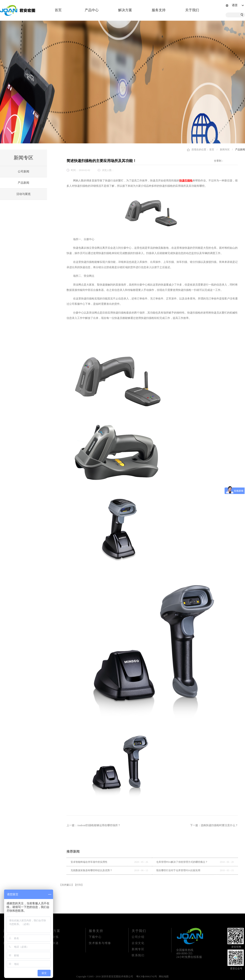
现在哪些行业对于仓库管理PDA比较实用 (178, 870)
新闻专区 (225, 150)
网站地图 (163, 977)
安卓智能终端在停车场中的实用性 (89, 862)
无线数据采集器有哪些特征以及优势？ (91, 870)
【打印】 (79, 885)
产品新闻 (240, 150)
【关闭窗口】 (67, 885)
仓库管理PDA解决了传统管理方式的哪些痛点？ (182, 862)
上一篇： (94, 825)
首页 (58, 10)
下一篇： (214, 825)
